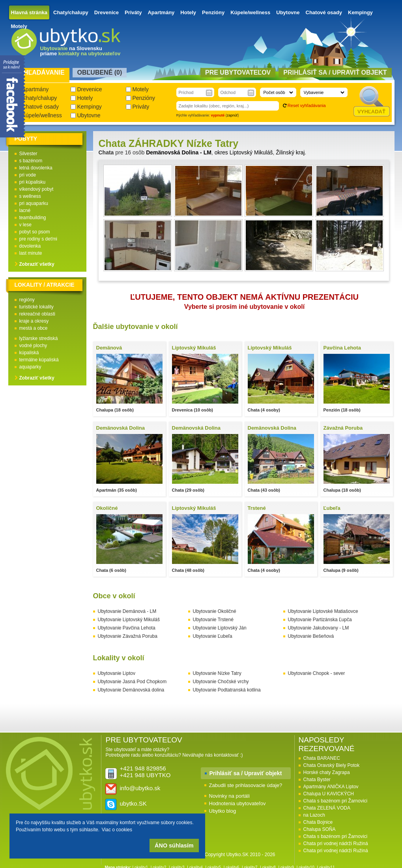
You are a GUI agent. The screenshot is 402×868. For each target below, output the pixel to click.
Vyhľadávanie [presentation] (40, 72)
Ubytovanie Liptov (117, 673)
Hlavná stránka (29, 12)
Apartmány (161, 12)
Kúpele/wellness (250, 12)
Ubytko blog (223, 811)
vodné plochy (33, 346)
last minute (31, 253)
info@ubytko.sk (140, 788)
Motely (19, 26)
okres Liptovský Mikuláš (244, 152)
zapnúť (232, 115)
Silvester (28, 154)
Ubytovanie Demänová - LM (127, 611)
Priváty (133, 12)
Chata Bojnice (318, 822)
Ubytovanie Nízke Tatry (217, 673)
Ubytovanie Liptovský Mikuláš (129, 620)
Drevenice (107, 12)
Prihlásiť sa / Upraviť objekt (246, 773)
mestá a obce (34, 328)
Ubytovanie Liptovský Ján (220, 628)
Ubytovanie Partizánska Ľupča (320, 620)
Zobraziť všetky (37, 264)
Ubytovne (288, 12)
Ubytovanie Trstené (213, 620)
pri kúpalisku (33, 182)
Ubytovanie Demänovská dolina (131, 690)
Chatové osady (324, 12)
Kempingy (360, 12)
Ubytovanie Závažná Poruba (128, 636)
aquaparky (30, 367)
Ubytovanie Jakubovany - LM (319, 628)
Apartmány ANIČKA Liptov (331, 787)
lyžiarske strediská (39, 338)
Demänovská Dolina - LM (179, 152)
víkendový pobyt (36, 189)
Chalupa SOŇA (320, 829)
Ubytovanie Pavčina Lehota (127, 628)
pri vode (28, 175)
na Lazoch (314, 815)
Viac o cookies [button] (117, 830)
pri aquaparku (34, 203)
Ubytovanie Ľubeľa (213, 636)
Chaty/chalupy (71, 12)
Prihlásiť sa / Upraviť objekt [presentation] (335, 72)
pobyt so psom (35, 232)
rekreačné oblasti (37, 314)
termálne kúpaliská (39, 360)
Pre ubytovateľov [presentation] (238, 72)
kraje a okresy (34, 321)
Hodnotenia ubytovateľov (237, 803)
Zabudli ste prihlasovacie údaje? (246, 785)
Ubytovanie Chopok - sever (317, 673)
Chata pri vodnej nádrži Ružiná (336, 844)
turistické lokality (36, 307)
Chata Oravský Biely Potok (332, 765)
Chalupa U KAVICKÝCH (329, 794)
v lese (25, 225)
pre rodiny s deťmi (38, 239)
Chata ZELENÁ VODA (327, 808)
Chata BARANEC (322, 758)
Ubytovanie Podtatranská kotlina (227, 690)
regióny (27, 300)
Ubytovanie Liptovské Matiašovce (323, 611)
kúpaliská (29, 353)
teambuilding (33, 218)
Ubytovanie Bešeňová (311, 636)
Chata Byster (317, 780)
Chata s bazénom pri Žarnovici (336, 801)
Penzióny (213, 12)
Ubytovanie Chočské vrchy (221, 682)
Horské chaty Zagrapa (327, 772)
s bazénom (31, 161)
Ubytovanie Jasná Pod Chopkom (132, 682)
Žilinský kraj (290, 152)
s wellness (30, 196)
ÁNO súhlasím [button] (174, 845)
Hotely (188, 12)
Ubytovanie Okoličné (215, 611)
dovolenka (30, 246)
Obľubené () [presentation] (100, 72)
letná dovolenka (36, 168)
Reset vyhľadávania (307, 105)
